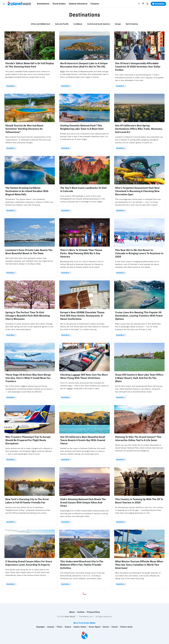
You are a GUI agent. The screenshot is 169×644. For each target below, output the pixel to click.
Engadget (40, 627)
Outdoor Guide (126, 627)
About (72, 612)
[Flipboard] (143, 4)
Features (95, 4)
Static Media (70, 617)
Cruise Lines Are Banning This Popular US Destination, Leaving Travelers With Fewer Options (139, 316)
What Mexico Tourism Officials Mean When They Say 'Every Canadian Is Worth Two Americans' (139, 565)
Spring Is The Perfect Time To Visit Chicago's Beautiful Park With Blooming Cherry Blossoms (28, 316)
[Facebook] (139, 4)
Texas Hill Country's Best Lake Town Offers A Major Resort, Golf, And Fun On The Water (139, 378)
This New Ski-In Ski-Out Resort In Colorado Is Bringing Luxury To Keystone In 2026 (139, 253)
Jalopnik (51, 627)
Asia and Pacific (62, 24)
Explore (68, 627)
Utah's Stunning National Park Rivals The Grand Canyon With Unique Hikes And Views (83, 502)
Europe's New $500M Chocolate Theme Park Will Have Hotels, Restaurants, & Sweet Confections (82, 316)
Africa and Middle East (40, 24)
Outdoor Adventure (78, 4)
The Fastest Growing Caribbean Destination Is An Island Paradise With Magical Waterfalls (27, 191)
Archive (81, 612)
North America (132, 24)
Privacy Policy (93, 612)
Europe (118, 24)
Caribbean (78, 24)
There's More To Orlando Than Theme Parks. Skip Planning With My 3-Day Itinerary (81, 253)
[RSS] (147, 4)
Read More (11, 86)
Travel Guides (59, 4)
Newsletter (158, 4)
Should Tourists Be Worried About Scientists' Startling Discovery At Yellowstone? (24, 129)
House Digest (95, 627)
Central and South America (99, 24)
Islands (115, 627)
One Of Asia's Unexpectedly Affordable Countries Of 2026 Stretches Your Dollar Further (138, 67)
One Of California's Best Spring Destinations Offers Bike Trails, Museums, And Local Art (139, 129)
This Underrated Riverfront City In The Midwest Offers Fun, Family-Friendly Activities (82, 565)
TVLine (59, 627)
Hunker (106, 627)
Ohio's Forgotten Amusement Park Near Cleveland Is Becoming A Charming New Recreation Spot (137, 191)
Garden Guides (80, 627)
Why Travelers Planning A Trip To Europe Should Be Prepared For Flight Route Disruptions (28, 440)
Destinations (43, 4)
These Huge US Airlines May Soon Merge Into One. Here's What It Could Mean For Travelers (28, 378)
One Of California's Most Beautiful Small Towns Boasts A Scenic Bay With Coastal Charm (83, 440)
